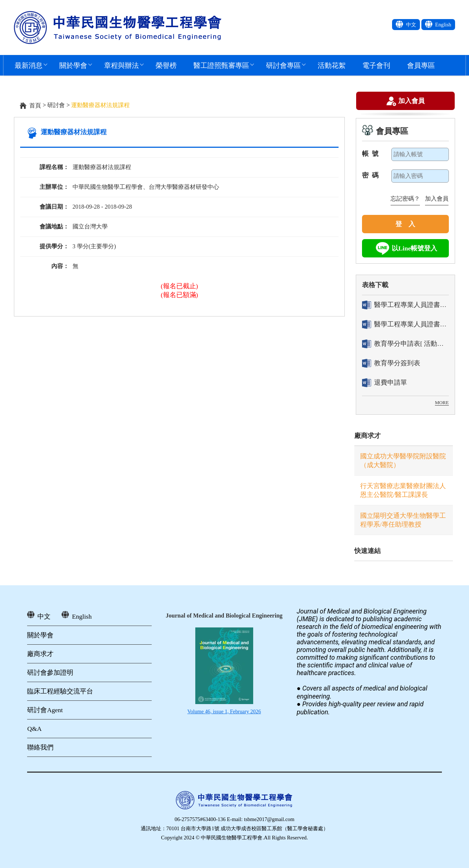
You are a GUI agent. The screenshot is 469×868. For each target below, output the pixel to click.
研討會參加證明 (50, 673)
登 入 (405, 224)
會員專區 (421, 65)
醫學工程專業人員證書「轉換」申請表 (405, 305)
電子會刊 (376, 65)
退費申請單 (385, 383)
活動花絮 (332, 65)
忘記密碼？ (405, 199)
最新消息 (29, 65)
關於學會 (73, 65)
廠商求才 (368, 436)
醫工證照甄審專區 (221, 65)
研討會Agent (45, 710)
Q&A (34, 729)
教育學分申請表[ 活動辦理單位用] (405, 344)
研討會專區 (283, 65)
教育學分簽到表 (391, 363)
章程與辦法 (121, 65)
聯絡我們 (40, 747)
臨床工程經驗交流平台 (60, 691)
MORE (442, 402)
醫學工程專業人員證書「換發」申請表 (405, 324)
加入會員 (411, 102)
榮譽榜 (166, 65)
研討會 (56, 105)
